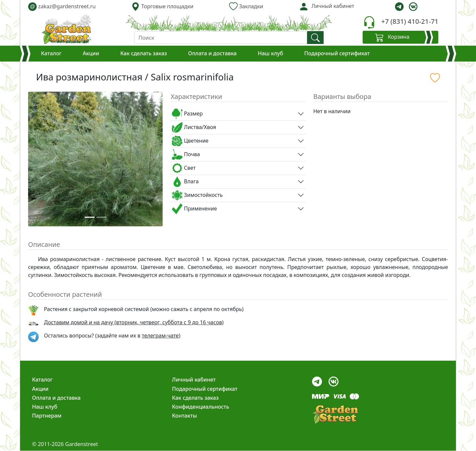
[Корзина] (400, 37)
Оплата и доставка (212, 53)
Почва (186, 155)
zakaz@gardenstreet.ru (62, 6)
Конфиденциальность (200, 407)
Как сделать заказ (144, 53)
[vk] (413, 7)
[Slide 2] (101, 217)
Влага (185, 182)
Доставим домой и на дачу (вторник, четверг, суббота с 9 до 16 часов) (134, 322)
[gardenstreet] (66, 29)
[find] (315, 38)
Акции (91, 53)
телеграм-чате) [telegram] (161, 336)
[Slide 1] (90, 217)
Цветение (190, 141)
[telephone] (369, 22)
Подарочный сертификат (337, 53)
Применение (194, 209)
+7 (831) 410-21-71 (410, 21)
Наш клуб (270, 53)
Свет (184, 168)
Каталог (51, 53)
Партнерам (47, 416)
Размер (187, 114)
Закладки (246, 6)
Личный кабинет (194, 380)
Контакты (184, 416)
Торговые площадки (162, 6)
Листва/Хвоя (194, 127)
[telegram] (399, 7)
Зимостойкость (197, 195)
